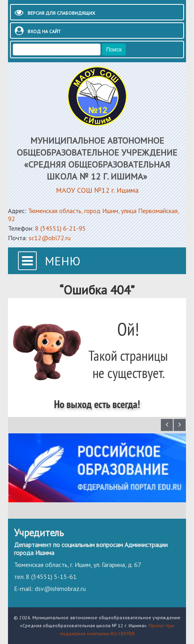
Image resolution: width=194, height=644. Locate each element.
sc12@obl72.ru (50, 238)
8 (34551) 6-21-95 (60, 228)
